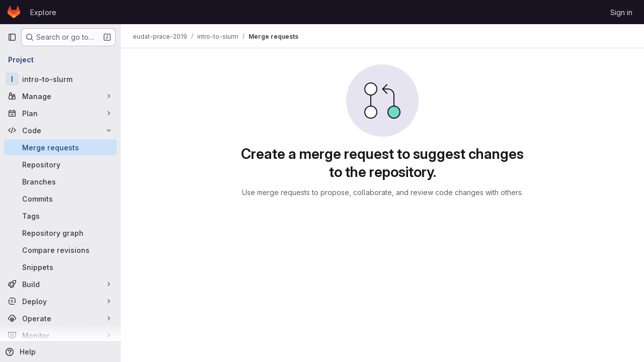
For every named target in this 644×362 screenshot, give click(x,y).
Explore (43, 12)
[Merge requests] (60, 147)
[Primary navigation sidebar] (12, 37)
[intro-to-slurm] (60, 79)
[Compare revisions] (60, 250)
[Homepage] (14, 12)
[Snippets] (60, 267)
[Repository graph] (60, 233)
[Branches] (60, 182)
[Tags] (60, 216)
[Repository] (60, 164)
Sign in (621, 12)
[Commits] (60, 199)
